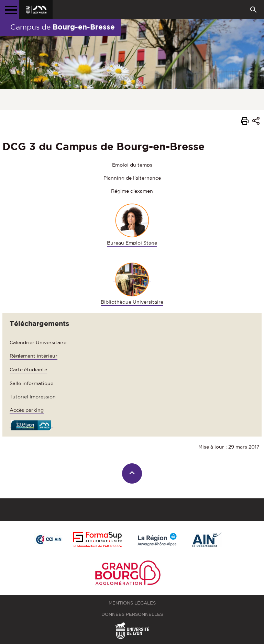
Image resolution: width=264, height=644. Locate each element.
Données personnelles (132, 614)
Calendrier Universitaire (38, 342)
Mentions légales (132, 603)
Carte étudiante (28, 370)
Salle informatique (31, 383)
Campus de (63, 27)
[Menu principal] (10, 10)
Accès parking (27, 410)
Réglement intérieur (34, 356)
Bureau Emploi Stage (132, 243)
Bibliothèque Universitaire (132, 302)
